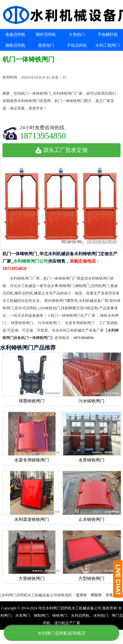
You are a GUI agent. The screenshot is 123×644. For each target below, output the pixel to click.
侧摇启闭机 (15, 45)
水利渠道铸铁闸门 (32, 519)
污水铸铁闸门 (91, 401)
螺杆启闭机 (46, 34)
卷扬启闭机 (15, 34)
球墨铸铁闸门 (32, 401)
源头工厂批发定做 (61, 150)
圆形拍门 (46, 45)
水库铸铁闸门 (91, 460)
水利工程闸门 (108, 45)
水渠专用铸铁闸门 (32, 460)
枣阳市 (98, 595)
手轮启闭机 (77, 45)
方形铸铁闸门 (32, 579)
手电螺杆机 (108, 34)
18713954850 (43, 136)
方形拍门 (77, 34)
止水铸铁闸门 (91, 519)
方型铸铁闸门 (91, 579)
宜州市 (83, 595)
